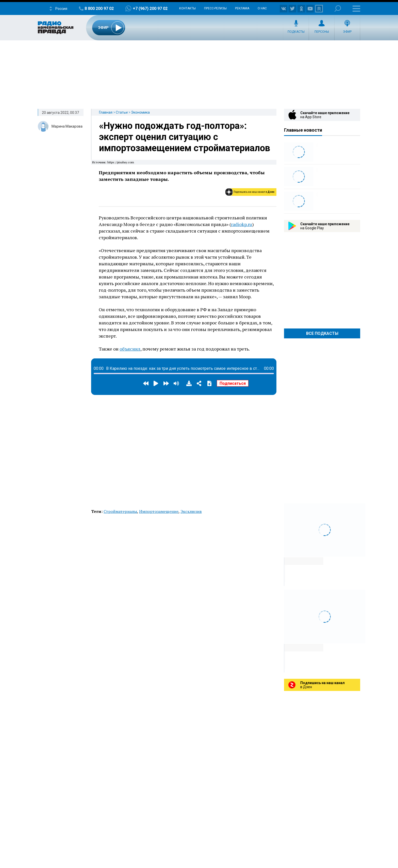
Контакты (187, 8)
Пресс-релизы (215, 8)
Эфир (347, 32)
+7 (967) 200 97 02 (150, 8)
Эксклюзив (191, 511)
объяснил (130, 349)
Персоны (322, 32)
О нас (262, 8)
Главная (106, 112)
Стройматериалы (120, 511)
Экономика (140, 112)
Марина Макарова (67, 126)
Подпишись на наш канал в (254, 192)
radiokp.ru (242, 224)
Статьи (122, 112)
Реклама (242, 8)
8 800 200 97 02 (99, 8)
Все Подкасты (322, 333)
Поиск (338, 8)
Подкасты (296, 32)
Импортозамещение (159, 511)
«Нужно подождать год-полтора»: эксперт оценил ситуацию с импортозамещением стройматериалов (185, 137)
